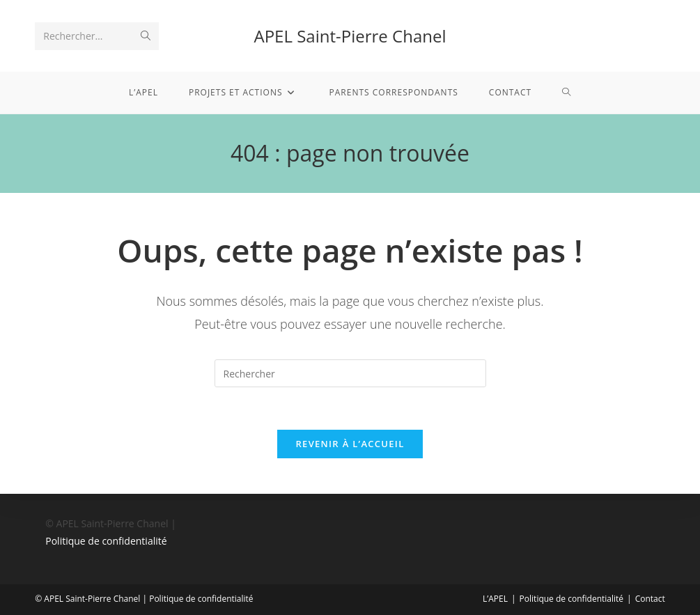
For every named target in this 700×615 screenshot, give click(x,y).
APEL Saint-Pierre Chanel (350, 36)
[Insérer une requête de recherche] (350, 373)
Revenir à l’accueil (350, 444)
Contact (650, 599)
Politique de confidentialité (106, 541)
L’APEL (495, 599)
